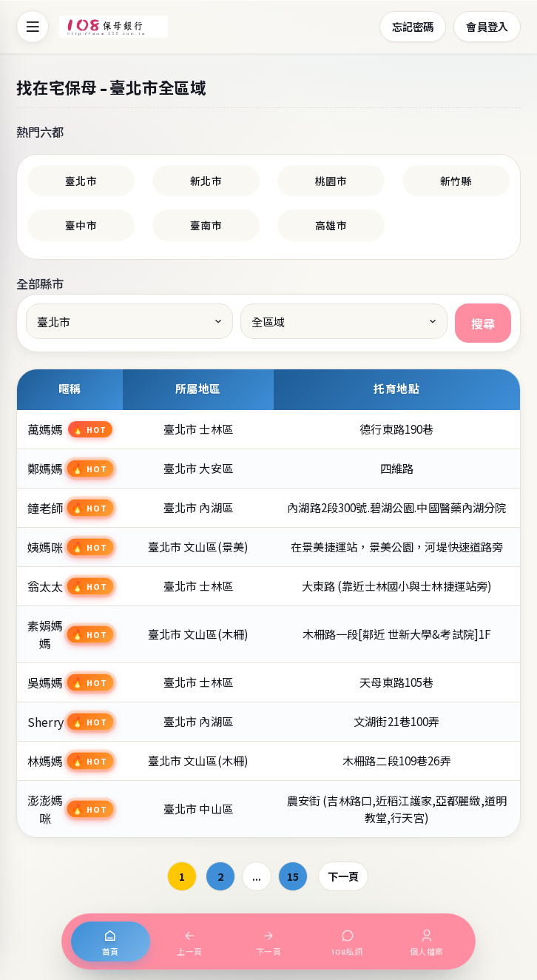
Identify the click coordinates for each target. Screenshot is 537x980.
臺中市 (81, 225)
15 (293, 876)
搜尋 (483, 323)
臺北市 (81, 181)
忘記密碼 (413, 26)
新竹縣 (456, 181)
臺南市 (206, 225)
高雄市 (331, 225)
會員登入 (487, 26)
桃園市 (331, 181)
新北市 (206, 181)
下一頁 (343, 876)
